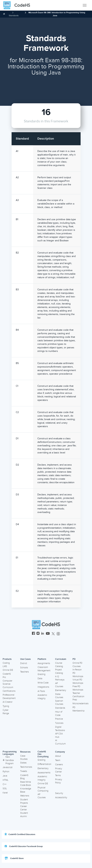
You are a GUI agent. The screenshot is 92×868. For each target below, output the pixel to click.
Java (5, 776)
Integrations (43, 687)
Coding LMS (6, 665)
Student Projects (24, 801)
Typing (6, 706)
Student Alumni (24, 815)
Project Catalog (59, 671)
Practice (59, 719)
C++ (4, 784)
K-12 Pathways (60, 678)
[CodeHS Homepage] (18, 5)
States (23, 763)
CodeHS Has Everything (43, 754)
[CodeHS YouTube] (48, 634)
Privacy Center (59, 770)
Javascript (8, 767)
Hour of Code (59, 713)
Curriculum (61, 659)
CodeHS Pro (7, 676)
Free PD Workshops (78, 688)
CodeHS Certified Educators (20, 834)
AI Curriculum (60, 742)
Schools (24, 668)
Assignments (44, 663)
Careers (59, 765)
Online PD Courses (77, 665)
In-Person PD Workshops (78, 673)
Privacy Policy (59, 781)
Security (59, 793)
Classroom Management (44, 669)
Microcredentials (80, 704)
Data (40, 678)
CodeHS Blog (24, 777)
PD (74, 659)
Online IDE (8, 670)
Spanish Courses (59, 703)
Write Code (43, 683)
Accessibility (61, 797)
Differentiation (44, 764)
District (24, 663)
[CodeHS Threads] (58, 634)
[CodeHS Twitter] (53, 634)
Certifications (9, 691)
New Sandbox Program (8, 760)
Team (58, 760)
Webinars (25, 796)
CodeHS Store (14, 858)
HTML (6, 780)
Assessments (44, 773)
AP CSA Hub (59, 735)
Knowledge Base (26, 790)
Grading (41, 674)
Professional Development (9, 697)
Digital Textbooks (60, 729)
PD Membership (78, 709)
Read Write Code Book (26, 784)
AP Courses (59, 685)
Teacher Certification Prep (78, 696)
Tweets (24, 771)
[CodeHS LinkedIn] (43, 634)
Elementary (61, 690)
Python (6, 772)
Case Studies (24, 758)
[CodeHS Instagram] (38, 634)
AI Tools (41, 691)
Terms (58, 775)
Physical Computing (43, 789)
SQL (5, 788)
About (58, 756)
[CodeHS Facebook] (33, 634)
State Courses (59, 696)
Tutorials (59, 723)
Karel (5, 793)
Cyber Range (6, 712)
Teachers (24, 672)
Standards (14, 16)
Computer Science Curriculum (8, 684)
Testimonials (26, 767)
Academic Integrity (42, 697)
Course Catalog (59, 665)
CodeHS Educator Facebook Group (24, 846)
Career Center (24, 808)
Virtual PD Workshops (78, 681)
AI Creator (8, 702)
